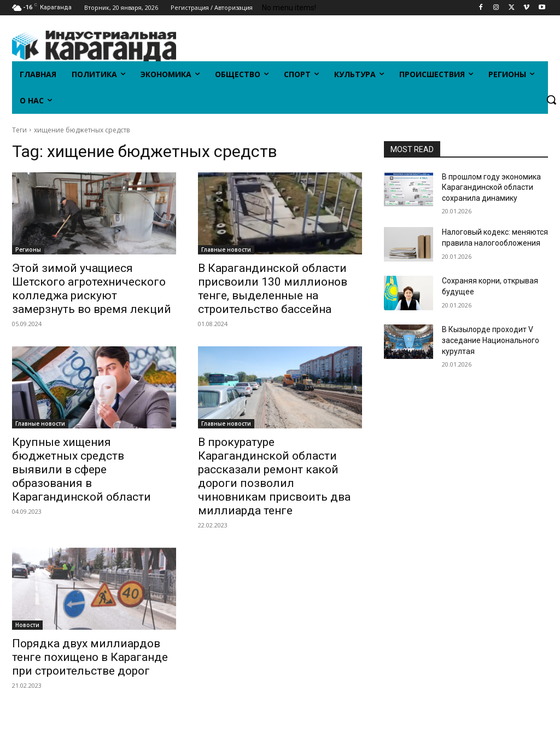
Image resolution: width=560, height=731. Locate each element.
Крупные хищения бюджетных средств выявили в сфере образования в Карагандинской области (81, 469)
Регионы (28, 250)
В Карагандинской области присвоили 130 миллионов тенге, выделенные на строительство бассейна (273, 289)
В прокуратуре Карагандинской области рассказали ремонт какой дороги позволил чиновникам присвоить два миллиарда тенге (274, 476)
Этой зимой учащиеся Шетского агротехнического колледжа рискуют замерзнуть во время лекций (92, 289)
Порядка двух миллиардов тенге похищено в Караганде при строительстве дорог (90, 657)
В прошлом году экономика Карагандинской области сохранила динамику (491, 187)
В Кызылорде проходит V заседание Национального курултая (491, 340)
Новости (27, 625)
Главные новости (226, 250)
